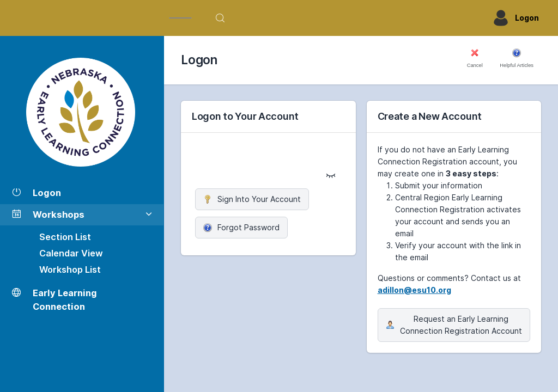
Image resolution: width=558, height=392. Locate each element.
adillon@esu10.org (414, 290)
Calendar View (71, 253)
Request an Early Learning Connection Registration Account (454, 325)
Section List (65, 237)
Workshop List (70, 269)
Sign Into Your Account (252, 199)
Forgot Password (241, 227)
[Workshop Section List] (82, 112)
